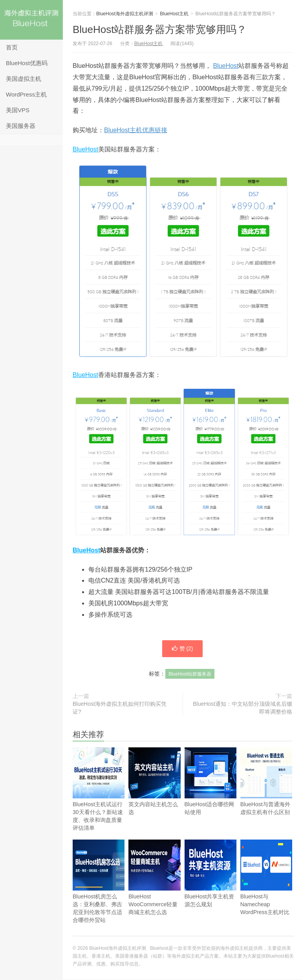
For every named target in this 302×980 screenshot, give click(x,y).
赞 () (182, 649)
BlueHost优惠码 (27, 63)
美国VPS (18, 110)
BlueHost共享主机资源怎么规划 (210, 885)
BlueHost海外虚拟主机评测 (31, 20)
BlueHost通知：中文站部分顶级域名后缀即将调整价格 (243, 708)
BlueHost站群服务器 (190, 674)
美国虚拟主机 (24, 79)
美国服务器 (21, 126)
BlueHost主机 (174, 14)
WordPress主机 (26, 94)
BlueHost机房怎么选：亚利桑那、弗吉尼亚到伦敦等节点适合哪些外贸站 (99, 893)
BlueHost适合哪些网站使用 (210, 793)
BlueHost (226, 66)
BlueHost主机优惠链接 (136, 130)
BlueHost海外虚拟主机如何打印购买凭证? (120, 708)
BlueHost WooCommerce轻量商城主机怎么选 (154, 889)
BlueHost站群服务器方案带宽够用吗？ (160, 29)
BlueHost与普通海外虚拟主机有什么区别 (266, 793)
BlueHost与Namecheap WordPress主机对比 (266, 889)
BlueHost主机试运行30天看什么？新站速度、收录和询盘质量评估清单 (99, 801)
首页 (12, 47)
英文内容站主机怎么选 (154, 793)
